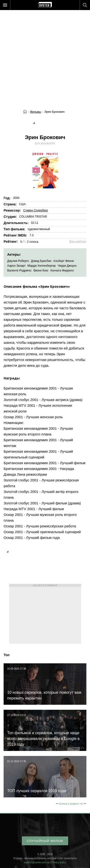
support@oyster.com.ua (37, 862)
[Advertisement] (45, 50)
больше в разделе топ (71, 804)
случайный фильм (45, 841)
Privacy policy (59, 862)
